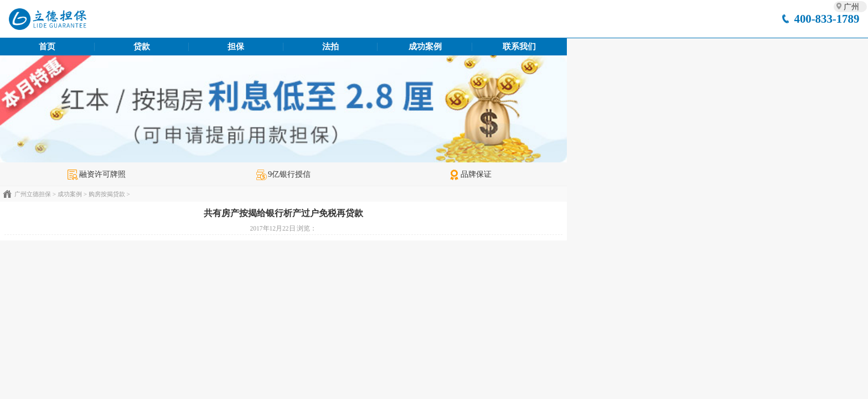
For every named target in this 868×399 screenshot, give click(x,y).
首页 (47, 47)
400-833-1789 (826, 19)
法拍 (330, 47)
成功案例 (425, 47)
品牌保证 (470, 174)
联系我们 (519, 47)
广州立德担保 (33, 194)
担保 (236, 47)
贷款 (142, 47)
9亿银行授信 (283, 174)
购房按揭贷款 (107, 194)
